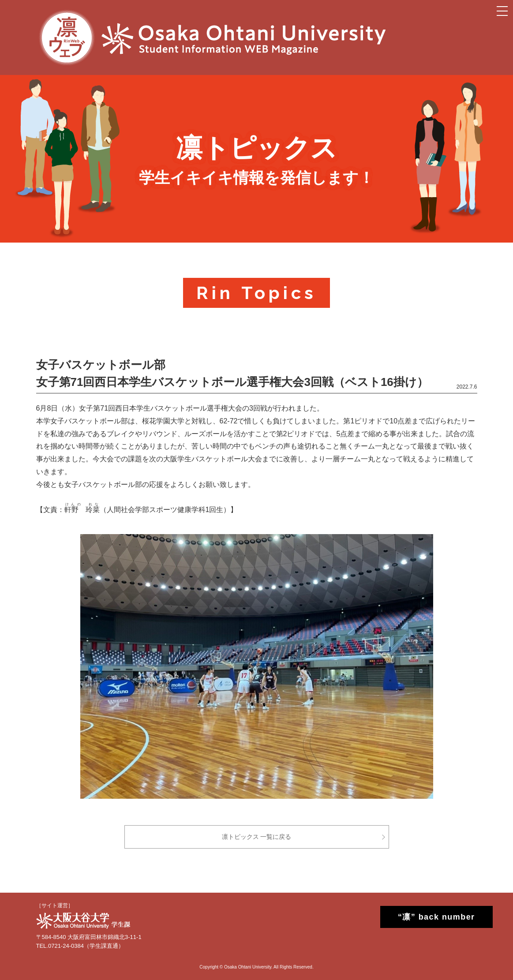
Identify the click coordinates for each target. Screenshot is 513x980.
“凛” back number (429, 917)
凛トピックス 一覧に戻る (257, 837)
